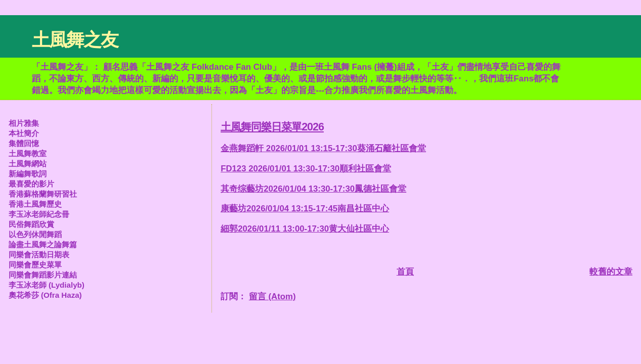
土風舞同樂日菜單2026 (272, 127)
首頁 (405, 272)
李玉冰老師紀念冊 (39, 214)
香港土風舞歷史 (35, 204)
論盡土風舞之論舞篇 (43, 244)
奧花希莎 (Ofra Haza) (45, 295)
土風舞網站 (28, 164)
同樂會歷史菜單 (35, 265)
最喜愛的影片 (31, 184)
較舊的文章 (611, 272)
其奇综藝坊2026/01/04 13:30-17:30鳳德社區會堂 (313, 189)
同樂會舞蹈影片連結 (43, 275)
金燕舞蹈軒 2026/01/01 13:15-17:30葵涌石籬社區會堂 (323, 148)
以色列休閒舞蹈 (35, 234)
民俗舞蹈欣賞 (31, 224)
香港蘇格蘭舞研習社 (43, 194)
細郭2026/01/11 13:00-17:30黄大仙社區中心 (305, 229)
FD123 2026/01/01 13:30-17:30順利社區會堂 (306, 169)
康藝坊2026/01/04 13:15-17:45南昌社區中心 (305, 209)
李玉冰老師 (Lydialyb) (47, 285)
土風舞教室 (28, 153)
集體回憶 (24, 143)
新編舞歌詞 (28, 174)
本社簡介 (24, 133)
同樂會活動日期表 (39, 255)
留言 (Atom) (272, 297)
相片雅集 (24, 123)
